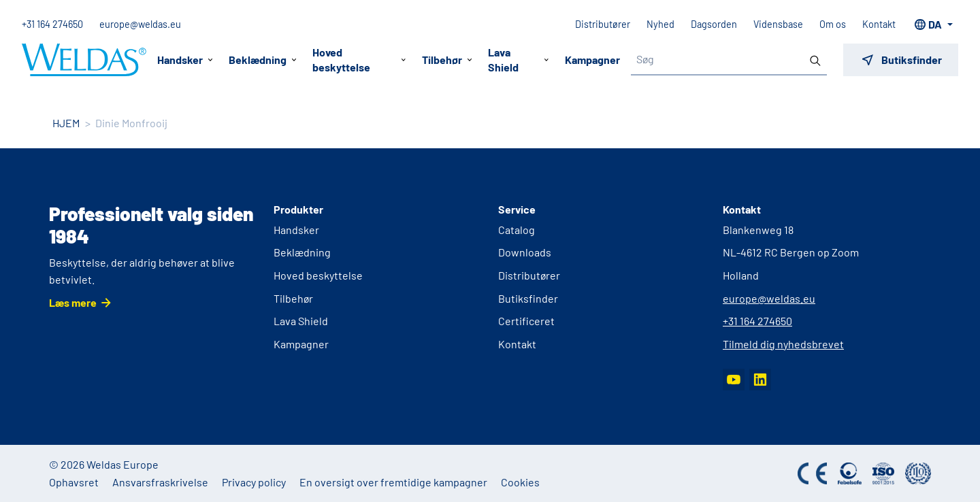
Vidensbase (778, 24)
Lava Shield (301, 321)
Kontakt (879, 24)
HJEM (66, 123)
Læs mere (73, 302)
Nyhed (660, 24)
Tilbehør (293, 298)
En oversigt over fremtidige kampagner (393, 482)
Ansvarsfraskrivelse (160, 482)
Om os (833, 24)
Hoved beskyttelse (318, 275)
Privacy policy (254, 482)
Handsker (296, 230)
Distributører (603, 24)
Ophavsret (74, 482)
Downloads (525, 252)
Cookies (520, 482)
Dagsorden (714, 24)
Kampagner (592, 60)
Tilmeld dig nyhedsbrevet (783, 344)
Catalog (517, 230)
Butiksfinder (528, 298)
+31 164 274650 (52, 24)
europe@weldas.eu (140, 24)
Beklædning (302, 252)
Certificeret (526, 321)
